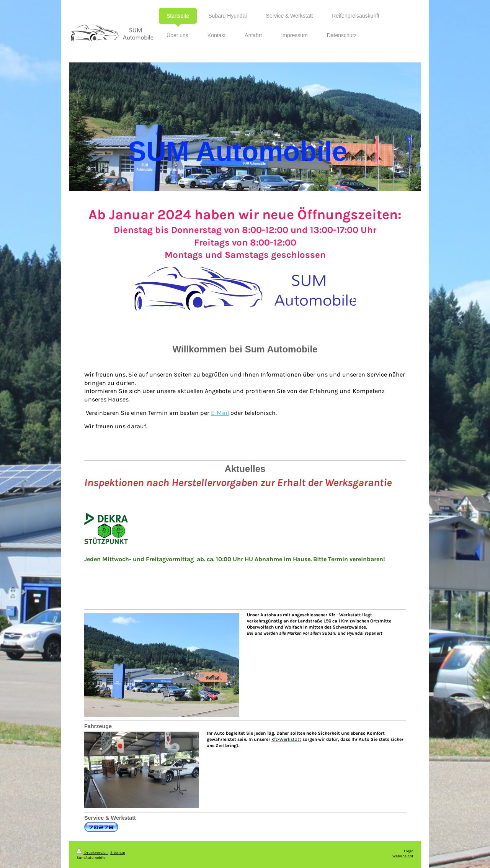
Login (409, 851)
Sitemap (118, 852)
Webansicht (403, 856)
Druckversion (92, 852)
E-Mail (220, 413)
